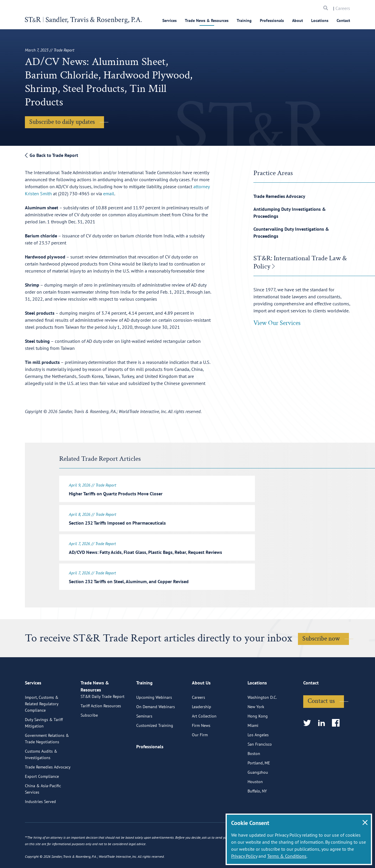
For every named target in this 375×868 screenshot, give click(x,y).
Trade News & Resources (207, 20)
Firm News (201, 747)
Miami (253, 747)
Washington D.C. (262, 719)
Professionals (272, 20)
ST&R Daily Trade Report (103, 725)
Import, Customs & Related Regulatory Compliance (42, 725)
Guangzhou (258, 794)
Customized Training (155, 747)
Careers (343, 8)
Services (169, 20)
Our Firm (200, 756)
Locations (320, 20)
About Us (201, 707)
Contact (343, 20)
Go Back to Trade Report (52, 155)
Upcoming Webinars (154, 719)
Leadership (202, 728)
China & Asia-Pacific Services (43, 810)
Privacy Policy (244, 856)
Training (244, 20)
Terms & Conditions (287, 856)
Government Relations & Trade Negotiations (47, 760)
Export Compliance (42, 798)
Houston (255, 803)
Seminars (144, 737)
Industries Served (40, 823)
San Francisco (260, 766)
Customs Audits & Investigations (41, 776)
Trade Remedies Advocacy (279, 196)
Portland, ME (259, 784)
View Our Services (277, 323)
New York (256, 728)
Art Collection (204, 737)
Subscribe (89, 743)
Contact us (321, 722)
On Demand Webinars (156, 728)
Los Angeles (258, 756)
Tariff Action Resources (101, 734)
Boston (254, 775)
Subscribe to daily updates (62, 122)
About (298, 20)
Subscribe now (321, 635)
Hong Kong (258, 737)
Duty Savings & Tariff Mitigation (44, 744)
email (109, 194)
